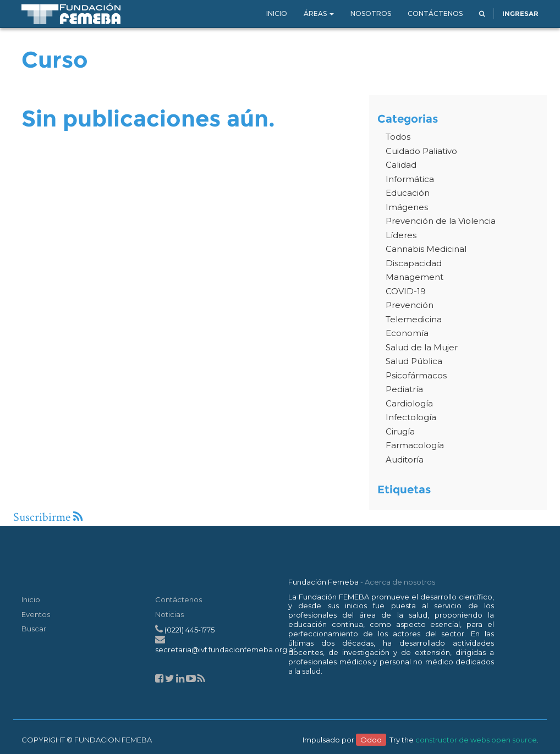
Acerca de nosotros (400, 582)
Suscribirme (48, 517)
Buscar (34, 629)
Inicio (31, 599)
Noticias (169, 614)
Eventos (36, 614)
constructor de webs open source (476, 740)
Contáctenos (179, 599)
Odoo (371, 740)
